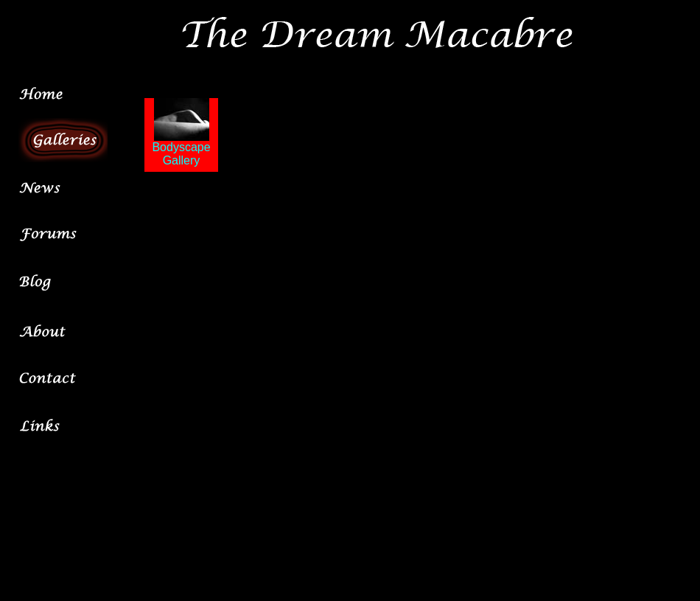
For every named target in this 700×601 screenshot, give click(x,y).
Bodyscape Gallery (181, 149)
